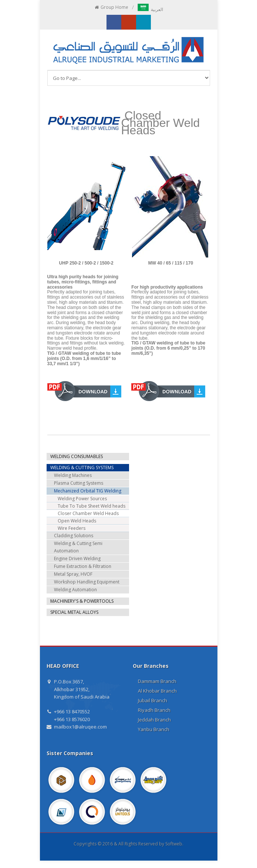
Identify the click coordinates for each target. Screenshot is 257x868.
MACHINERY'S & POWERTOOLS (82, 601)
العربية (150, 9)
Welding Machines (73, 475)
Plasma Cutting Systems (79, 483)
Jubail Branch (153, 700)
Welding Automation (75, 590)
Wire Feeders (72, 528)
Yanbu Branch (154, 729)
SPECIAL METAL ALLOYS (74, 612)
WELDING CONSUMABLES (77, 456)
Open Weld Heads (77, 521)
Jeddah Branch (154, 720)
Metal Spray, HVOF (73, 574)
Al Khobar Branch (157, 691)
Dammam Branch (157, 681)
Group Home (111, 7)
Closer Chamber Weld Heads (88, 513)
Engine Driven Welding (77, 559)
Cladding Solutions (74, 536)
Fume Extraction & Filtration (83, 566)
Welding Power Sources (82, 499)
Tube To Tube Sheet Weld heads (92, 506)
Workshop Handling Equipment (87, 582)
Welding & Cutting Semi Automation (78, 547)
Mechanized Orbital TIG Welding (88, 491)
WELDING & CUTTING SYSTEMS (82, 467)
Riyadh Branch (154, 710)
